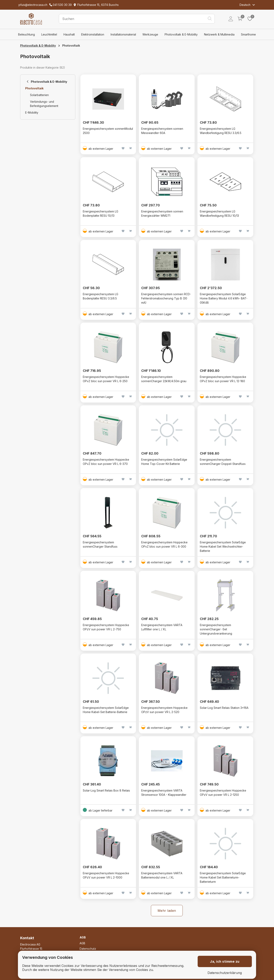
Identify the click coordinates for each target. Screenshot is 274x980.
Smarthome (248, 34)
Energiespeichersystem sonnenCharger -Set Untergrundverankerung (216, 629)
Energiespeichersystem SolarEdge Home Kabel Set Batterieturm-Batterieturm (223, 877)
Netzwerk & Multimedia (219, 34)
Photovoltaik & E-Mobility (181, 34)
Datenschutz (88, 949)
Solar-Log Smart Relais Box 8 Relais (106, 790)
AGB (82, 943)
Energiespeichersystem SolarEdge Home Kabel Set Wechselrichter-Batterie (223, 546)
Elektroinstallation (93, 34)
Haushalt (69, 34)
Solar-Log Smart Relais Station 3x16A (224, 708)
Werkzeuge (150, 34)
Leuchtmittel (49, 34)
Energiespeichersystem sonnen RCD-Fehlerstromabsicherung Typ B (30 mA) (166, 298)
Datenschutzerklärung (225, 973)
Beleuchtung (26, 34)
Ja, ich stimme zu (225, 961)
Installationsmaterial (123, 34)
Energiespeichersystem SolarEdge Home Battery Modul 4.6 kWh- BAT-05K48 (224, 298)
